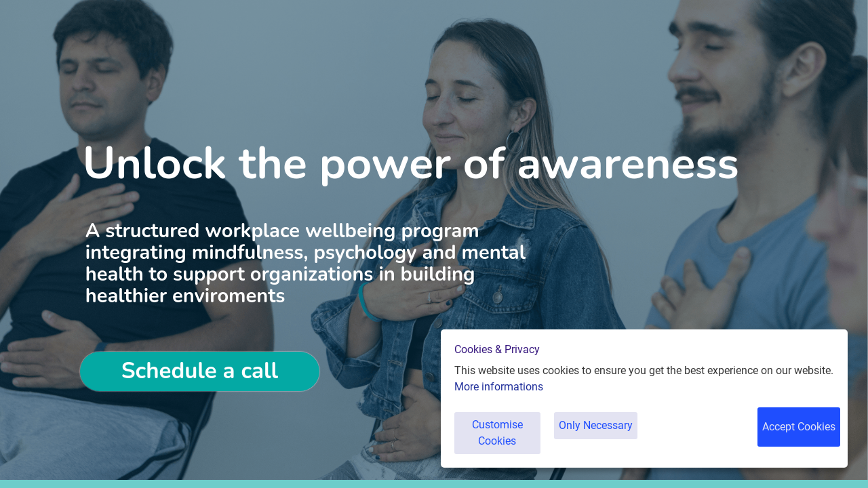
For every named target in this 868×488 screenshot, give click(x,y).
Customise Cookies (501, 440)
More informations (499, 402)
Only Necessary (609, 440)
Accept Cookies (796, 440)
